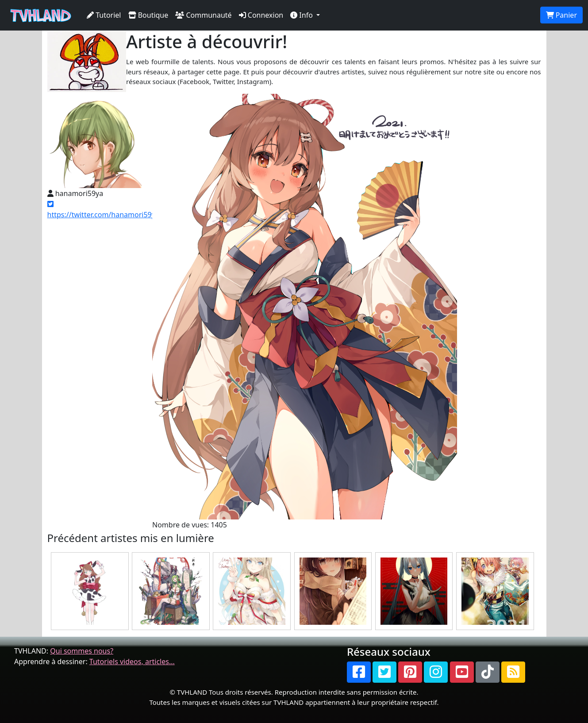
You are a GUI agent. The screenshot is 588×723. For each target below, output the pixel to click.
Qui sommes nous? (82, 651)
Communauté (203, 15)
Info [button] (302, 15)
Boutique (148, 15)
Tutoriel (104, 15)
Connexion (261, 15)
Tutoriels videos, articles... (132, 661)
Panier (561, 15)
